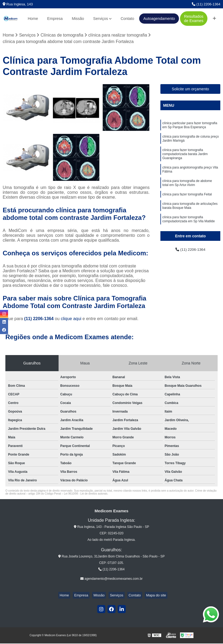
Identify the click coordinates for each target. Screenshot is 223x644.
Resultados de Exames (194, 19)
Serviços (101, 19)
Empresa (55, 19)
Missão (78, 19)
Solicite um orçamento (190, 90)
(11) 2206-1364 (206, 4)
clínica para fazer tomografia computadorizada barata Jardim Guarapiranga (185, 159)
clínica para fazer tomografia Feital (187, 204)
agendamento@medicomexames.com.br (112, 579)
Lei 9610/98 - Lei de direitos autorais (86, 494)
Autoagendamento (159, 19)
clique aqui (71, 319)
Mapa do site (149, 596)
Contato (127, 19)
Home (33, 19)
